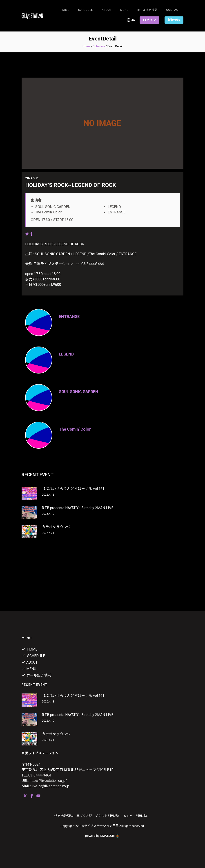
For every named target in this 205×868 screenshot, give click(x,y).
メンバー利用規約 (136, 816)
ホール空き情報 (147, 10)
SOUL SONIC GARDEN (79, 392)
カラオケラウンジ (56, 527)
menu (124, 10)
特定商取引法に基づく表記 (73, 816)
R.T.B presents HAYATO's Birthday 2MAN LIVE (78, 508)
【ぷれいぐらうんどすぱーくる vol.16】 (74, 489)
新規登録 (174, 20)
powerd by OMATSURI (102, 836)
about (107, 10)
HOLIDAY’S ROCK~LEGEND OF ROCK (71, 185)
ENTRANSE (69, 317)
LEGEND (66, 354)
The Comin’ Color (75, 429)
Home (65, 10)
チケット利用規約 (108, 816)
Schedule (99, 46)
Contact (173, 10)
